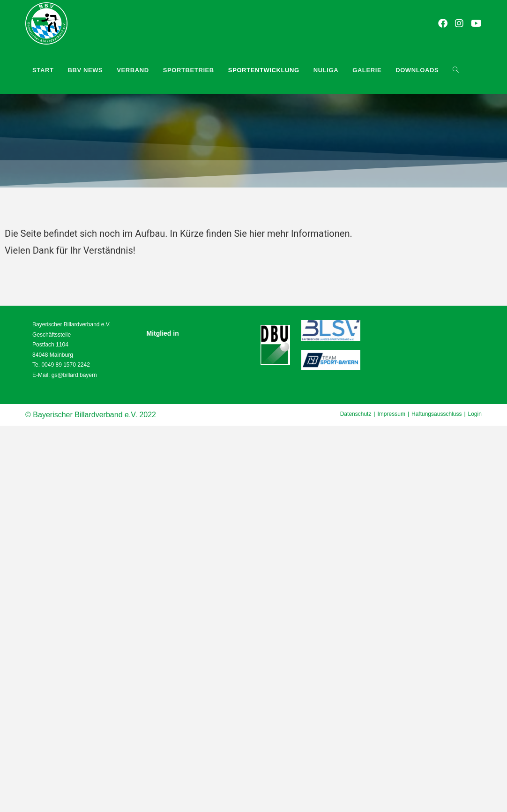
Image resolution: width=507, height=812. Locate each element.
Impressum (391, 414)
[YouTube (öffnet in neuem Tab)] (477, 24)
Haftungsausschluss (436, 414)
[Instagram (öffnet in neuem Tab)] (460, 24)
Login (475, 414)
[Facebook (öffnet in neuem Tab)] (444, 24)
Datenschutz (356, 414)
